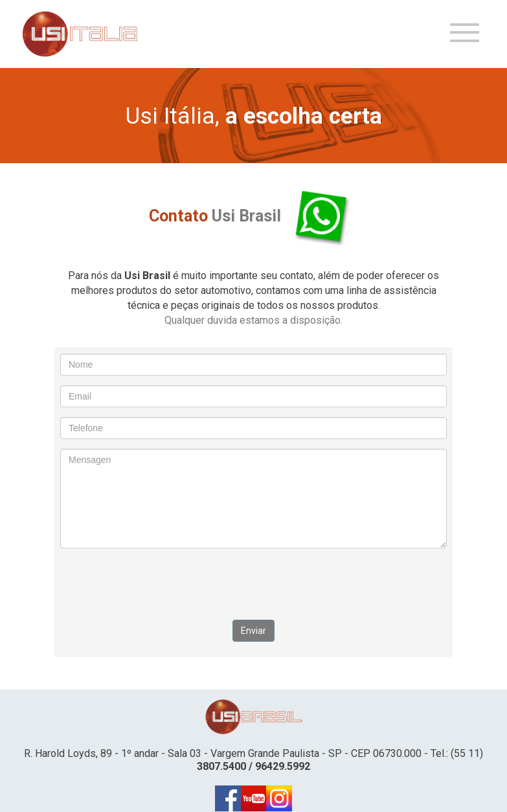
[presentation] (254, 583)
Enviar (253, 631)
